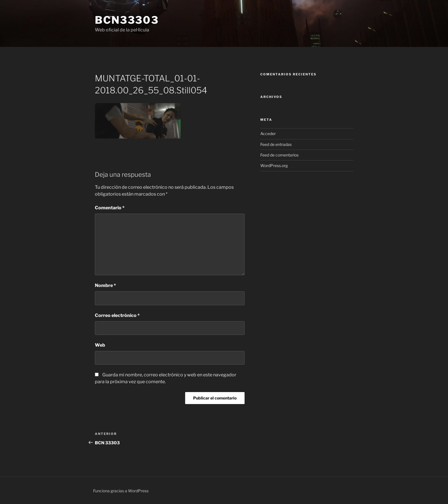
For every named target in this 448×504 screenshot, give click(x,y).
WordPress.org (274, 165)
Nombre (105, 285)
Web (100, 345)
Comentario (110, 208)
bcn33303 (127, 20)
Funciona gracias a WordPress (121, 491)
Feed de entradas (276, 144)
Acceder (268, 133)
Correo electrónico (117, 315)
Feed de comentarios (279, 155)
